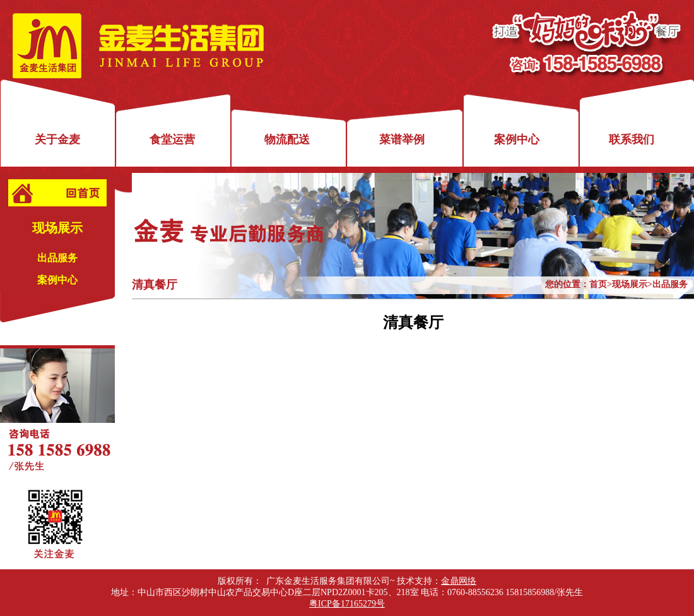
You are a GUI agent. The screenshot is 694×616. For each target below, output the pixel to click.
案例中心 (517, 139)
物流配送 (287, 139)
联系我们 (632, 139)
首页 (598, 284)
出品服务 (57, 258)
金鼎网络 (459, 581)
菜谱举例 (402, 139)
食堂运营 (172, 139)
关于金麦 (57, 139)
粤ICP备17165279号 (347, 604)
